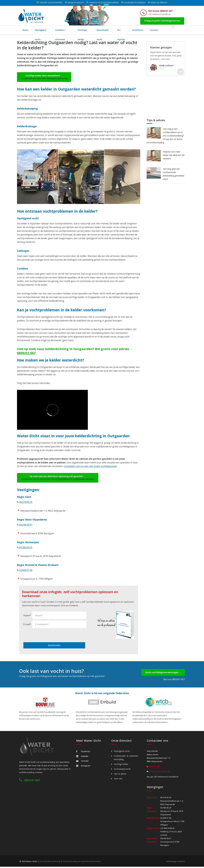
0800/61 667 (32, 781)
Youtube (82, 762)
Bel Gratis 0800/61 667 (160, 11)
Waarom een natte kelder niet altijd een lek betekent (174, 155)
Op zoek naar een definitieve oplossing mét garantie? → (58, 479)
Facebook (83, 753)
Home (25, 30)
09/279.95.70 (26, 503)
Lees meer (165, 59)
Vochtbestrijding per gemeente (77, 863)
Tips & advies (120, 775)
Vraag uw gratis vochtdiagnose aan (162, 21)
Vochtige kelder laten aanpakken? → (44, 77)
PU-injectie (139, 30)
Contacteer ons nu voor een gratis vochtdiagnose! (90, 467)
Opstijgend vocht (44, 30)
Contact (173, 30)
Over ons (118, 780)
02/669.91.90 (26, 571)
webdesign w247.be (176, 863)
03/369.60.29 (26, 548)
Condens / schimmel (70, 30)
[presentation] (45, 636)
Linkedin (82, 757)
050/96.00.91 (26, 526)
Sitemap (57, 863)
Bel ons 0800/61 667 (174, 681)
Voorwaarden (45, 863)
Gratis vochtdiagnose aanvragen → (163, 674)
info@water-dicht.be (160, 773)
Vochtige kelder (94, 30)
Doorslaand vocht (118, 30)
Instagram (83, 767)
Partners (97, 863)
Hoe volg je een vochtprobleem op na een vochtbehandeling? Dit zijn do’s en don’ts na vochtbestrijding (165, 136)
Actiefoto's (157, 30)
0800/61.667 (26, 353)
